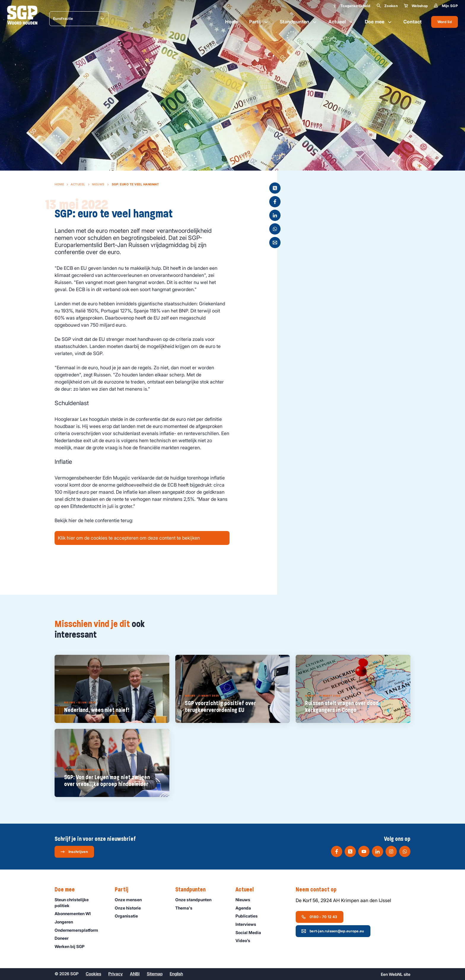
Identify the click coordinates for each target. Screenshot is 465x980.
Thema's (187, 908)
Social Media (251, 932)
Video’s (246, 940)
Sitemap (155, 974)
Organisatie (129, 916)
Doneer (64, 938)
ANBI (135, 974)
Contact (413, 22)
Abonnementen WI (75, 914)
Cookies (93, 974)
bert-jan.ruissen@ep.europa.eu (333, 931)
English (176, 974)
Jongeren (66, 922)
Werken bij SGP (72, 946)
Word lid (445, 22)
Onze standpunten (196, 900)
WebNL (396, 974)
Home (232, 22)
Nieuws (98, 184)
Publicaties (249, 916)
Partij (259, 22)
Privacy (116, 974)
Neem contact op (319, 890)
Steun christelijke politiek (80, 902)
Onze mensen (131, 900)
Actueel (341, 22)
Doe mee (379, 22)
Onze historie (130, 908)
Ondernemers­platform (79, 930)
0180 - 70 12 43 (319, 917)
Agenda (246, 908)
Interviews (249, 924)
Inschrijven (74, 852)
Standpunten (299, 22)
